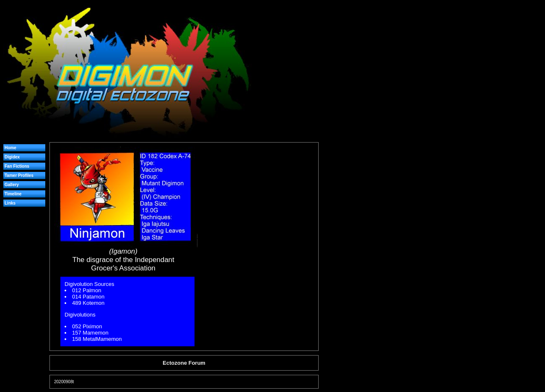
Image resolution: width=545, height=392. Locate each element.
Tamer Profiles (19, 175)
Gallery (12, 185)
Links (10, 203)
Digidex (12, 157)
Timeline (13, 194)
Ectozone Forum (184, 363)
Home (10, 148)
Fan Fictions (17, 166)
